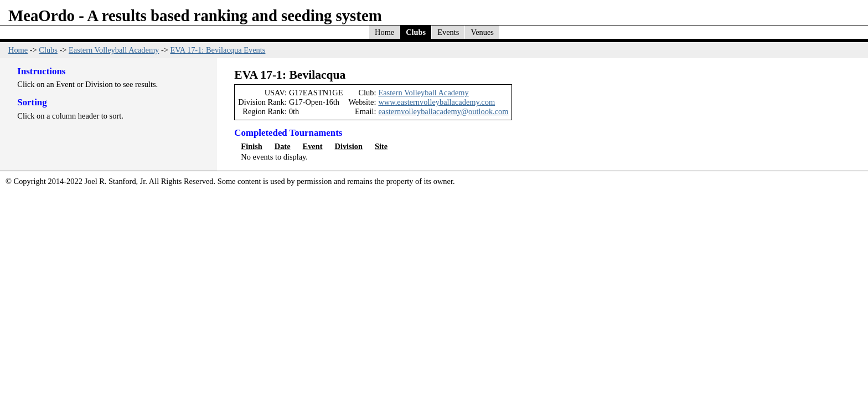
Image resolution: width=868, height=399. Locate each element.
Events (448, 32)
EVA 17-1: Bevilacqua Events (218, 50)
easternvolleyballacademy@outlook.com (443, 111)
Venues (482, 32)
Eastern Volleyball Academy (114, 50)
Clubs (416, 32)
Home (384, 32)
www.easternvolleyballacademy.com (436, 102)
